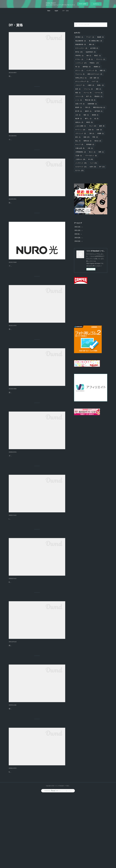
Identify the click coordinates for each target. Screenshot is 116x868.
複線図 (100, 37)
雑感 (87, 137)
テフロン (79, 59)
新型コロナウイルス (95, 74)
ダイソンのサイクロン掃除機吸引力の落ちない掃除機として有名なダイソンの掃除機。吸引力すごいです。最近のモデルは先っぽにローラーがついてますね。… (37, 496)
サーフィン (80, 130)
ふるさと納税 (81, 126)
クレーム (87, 93)
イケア (95, 81)
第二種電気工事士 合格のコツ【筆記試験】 (29, 421)
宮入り (92, 152)
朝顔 (86, 115)
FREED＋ (94, 63)
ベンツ (93, 163)
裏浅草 (79, 107)
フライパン (100, 59)
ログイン (96, 4)
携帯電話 (87, 67)
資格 (91, 44)
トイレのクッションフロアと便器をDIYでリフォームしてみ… (35, 699)
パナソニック (81, 133)
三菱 (91, 133)
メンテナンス (81, 163)
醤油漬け (98, 96)
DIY (102, 167)
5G (77, 67)
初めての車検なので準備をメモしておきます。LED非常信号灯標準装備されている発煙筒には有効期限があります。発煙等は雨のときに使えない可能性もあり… (37, 81)
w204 (93, 167)
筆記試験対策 (81, 41)
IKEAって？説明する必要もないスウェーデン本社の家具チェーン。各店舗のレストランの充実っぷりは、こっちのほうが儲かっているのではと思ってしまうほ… (37, 566)
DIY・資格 (66, 11)
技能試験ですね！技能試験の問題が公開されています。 (28, 219)
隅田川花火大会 (99, 107)
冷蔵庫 (100, 133)
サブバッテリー (81, 48)
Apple (56, 11)
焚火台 (98, 141)
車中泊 (79, 52)
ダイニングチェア (82, 81)
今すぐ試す (83, 4)
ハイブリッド (81, 63)
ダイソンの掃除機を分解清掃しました (26, 490)
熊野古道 (87, 141)
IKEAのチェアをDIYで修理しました (24, 560)
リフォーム (88, 89)
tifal (89, 56)
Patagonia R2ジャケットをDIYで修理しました (27, 630)
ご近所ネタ (80, 159)
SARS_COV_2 (81, 78)
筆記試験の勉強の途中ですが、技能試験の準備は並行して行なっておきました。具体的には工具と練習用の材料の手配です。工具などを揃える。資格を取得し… (37, 357)
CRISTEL (79, 56)
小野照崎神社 (81, 152)
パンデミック (91, 70)
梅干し (88, 119)
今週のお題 (80, 148)
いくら (79, 100)
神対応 (89, 122)
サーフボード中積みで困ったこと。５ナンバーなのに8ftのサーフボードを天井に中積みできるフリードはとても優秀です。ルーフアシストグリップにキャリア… (37, 151)
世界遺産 (90, 144)
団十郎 (79, 111)
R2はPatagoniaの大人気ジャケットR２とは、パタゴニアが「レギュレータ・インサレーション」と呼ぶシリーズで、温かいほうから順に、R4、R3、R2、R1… (37, 635)
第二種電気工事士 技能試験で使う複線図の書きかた (33, 215)
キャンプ (79, 144)
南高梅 (95, 115)
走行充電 (94, 48)
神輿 (101, 152)
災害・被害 (94, 78)
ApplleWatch (91, 52)
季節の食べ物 (90, 100)
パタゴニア (80, 85)
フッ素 (89, 59)
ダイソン (79, 70)
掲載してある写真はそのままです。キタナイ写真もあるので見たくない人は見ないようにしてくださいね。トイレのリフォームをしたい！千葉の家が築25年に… (37, 705)
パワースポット (91, 156)
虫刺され (79, 122)
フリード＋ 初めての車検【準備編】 (26, 75)
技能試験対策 (81, 44)
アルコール (80, 74)
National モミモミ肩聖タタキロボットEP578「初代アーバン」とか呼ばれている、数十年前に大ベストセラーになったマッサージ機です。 (36, 844)
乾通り (100, 85)
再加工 (97, 56)
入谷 (78, 115)
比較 (99, 130)
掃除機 (97, 67)
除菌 (102, 70)
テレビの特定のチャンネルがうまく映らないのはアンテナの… (36, 281)
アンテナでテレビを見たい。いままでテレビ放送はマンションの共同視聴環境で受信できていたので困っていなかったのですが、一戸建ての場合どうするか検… (37, 287)
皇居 (78, 89)
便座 (98, 89)
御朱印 (88, 111)
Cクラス (79, 170)
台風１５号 (80, 104)
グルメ (92, 126)
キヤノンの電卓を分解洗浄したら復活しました (30, 769)
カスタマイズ (81, 167)
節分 (78, 137)
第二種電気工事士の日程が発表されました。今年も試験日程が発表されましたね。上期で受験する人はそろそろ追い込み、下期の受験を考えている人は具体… (37, 426)
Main (49, 11)
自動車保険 (92, 104)
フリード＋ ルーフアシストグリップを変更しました (33, 145)
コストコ (79, 96)
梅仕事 (79, 119)
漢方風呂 (79, 37)
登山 (78, 141)
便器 (78, 93)
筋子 (89, 96)
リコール (98, 93)
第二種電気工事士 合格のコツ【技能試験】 (29, 351)
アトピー (90, 37)
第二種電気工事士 (95, 41)
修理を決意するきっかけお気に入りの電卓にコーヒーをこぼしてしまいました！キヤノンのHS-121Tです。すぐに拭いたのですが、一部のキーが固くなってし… (37, 774)
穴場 (87, 107)
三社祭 (79, 156)
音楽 (91, 130)
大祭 (90, 148)
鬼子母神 (98, 111)
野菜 (95, 137)
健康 (102, 126)
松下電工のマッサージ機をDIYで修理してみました (31, 838)
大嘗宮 (91, 85)
